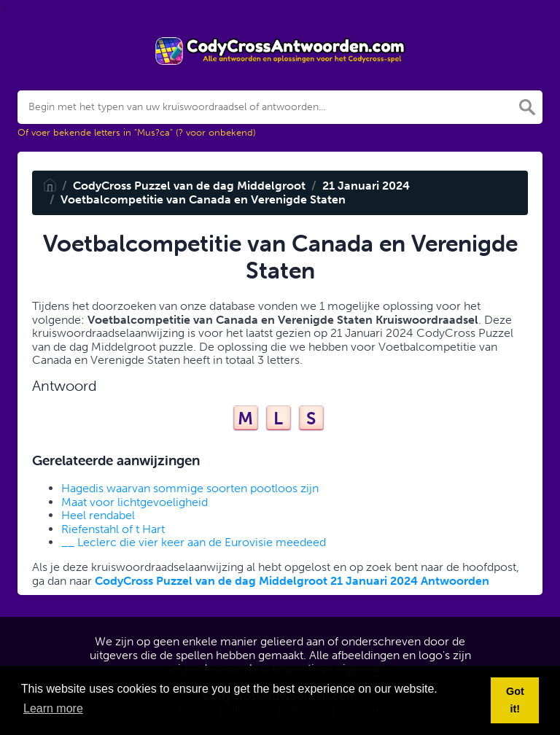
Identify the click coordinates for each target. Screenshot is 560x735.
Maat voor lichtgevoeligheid (135, 502)
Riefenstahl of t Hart (113, 529)
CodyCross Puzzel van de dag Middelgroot (189, 186)
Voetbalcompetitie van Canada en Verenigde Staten (203, 199)
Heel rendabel (98, 515)
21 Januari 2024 (366, 186)
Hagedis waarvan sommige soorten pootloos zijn (190, 488)
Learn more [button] (53, 708)
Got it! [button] (515, 700)
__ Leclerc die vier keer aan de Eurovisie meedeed (194, 542)
